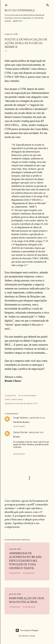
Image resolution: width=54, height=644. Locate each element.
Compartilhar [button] (10, 395)
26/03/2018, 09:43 (37, 418)
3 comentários (29, 573)
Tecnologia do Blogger (27, 630)
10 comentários (29, 607)
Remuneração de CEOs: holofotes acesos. (27, 600)
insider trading (17, 399)
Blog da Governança (20, 10)
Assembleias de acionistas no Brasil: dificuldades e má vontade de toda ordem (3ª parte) (26, 561)
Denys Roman (21, 432)
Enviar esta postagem (27, 395)
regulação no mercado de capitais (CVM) (21, 403)
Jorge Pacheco (21, 418)
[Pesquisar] (48, 5)
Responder (19, 426)
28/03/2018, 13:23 (36, 432)
